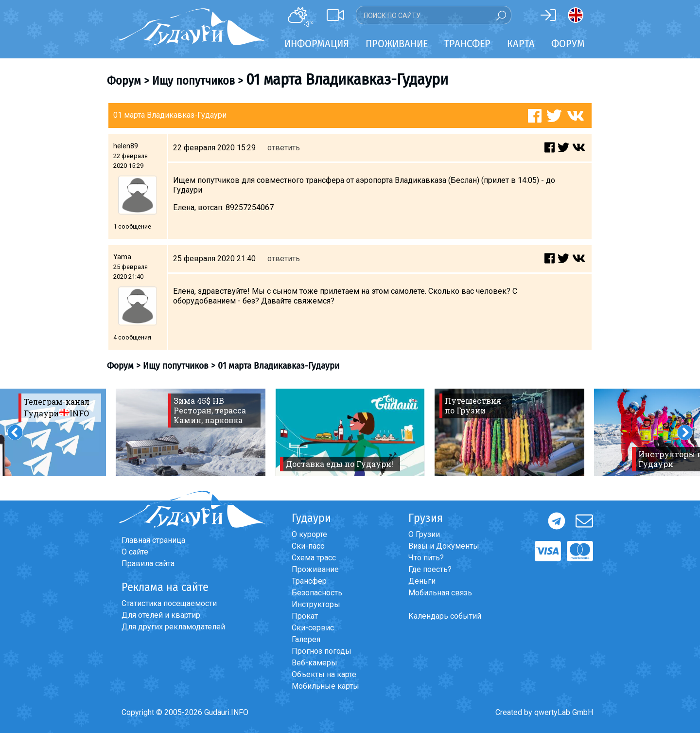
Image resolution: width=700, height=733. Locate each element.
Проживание (315, 569)
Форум (568, 44)
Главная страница (153, 540)
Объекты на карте (324, 674)
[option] (191, 432)
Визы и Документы (444, 546)
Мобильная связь (440, 593)
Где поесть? (430, 569)
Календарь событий (445, 616)
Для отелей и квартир (161, 615)
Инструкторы (316, 604)
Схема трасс (314, 558)
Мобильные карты (325, 686)
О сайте (135, 552)
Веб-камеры (315, 663)
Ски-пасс (308, 546)
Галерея (306, 639)
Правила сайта (148, 563)
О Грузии (424, 534)
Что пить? (426, 558)
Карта (521, 44)
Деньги (422, 581)
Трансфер (309, 581)
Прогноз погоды (322, 651)
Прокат (305, 616)
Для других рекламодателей (173, 627)
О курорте (309, 534)
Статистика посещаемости (169, 603)
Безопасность (317, 593)
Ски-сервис (313, 628)
